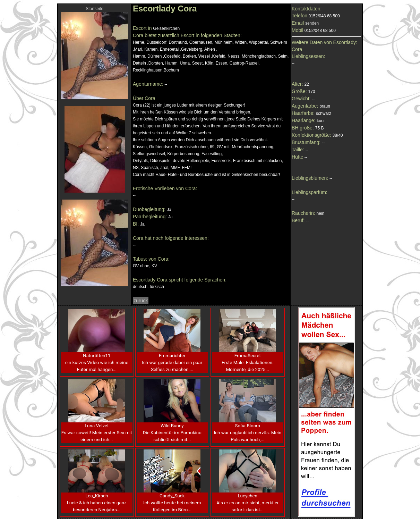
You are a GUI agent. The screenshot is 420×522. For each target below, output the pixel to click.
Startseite (95, 9)
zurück (141, 301)
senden (312, 23)
